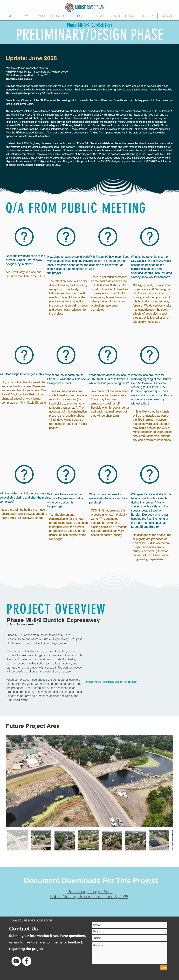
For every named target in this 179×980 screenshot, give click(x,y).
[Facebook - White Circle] (27, 961)
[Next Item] (167, 781)
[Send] (164, 968)
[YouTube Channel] (16, 961)
